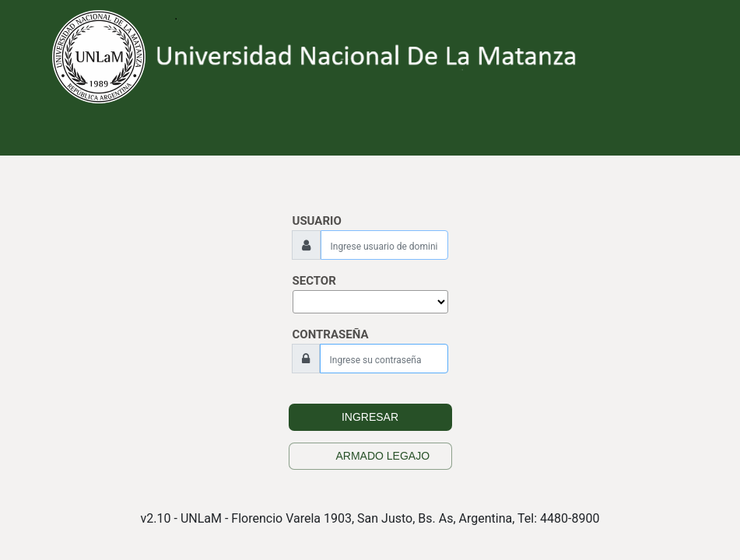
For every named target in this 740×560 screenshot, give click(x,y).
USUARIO (317, 221)
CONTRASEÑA (331, 334)
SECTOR (314, 281)
